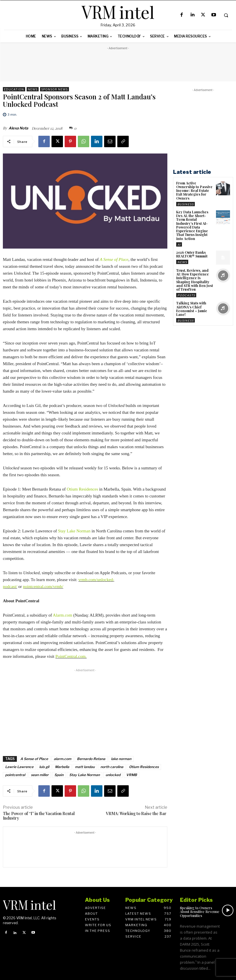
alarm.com (63, 759)
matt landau (85, 767)
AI (179, 244)
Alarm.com (63, 615)
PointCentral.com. (71, 656)
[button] (226, 15)
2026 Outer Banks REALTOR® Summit (192, 254)
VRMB (132, 775)
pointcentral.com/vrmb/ (43, 587)
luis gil (44, 767)
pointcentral (15, 775)
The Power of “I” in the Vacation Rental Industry (39, 816)
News (33, 89)
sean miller (40, 775)
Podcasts (186, 295)
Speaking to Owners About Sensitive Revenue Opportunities (200, 912)
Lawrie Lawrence (19, 767)
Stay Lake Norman (74, 531)
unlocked (113, 775)
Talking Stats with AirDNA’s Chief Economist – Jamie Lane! (191, 308)
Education (14, 89)
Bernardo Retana (91, 759)
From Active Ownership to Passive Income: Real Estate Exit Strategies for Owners (194, 191)
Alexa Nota (18, 128)
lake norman (121, 759)
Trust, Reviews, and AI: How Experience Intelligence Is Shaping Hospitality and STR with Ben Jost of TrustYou (194, 280)
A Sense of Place (34, 759)
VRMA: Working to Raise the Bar (137, 813)
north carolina (112, 767)
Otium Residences (82, 489)
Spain (59, 775)
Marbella (62, 767)
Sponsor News (54, 89)
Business (186, 204)
